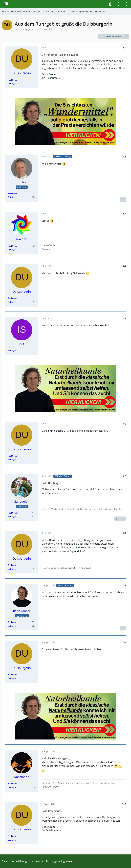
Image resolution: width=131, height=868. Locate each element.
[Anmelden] (118, 4)
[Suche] (110, 4)
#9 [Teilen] (124, 585)
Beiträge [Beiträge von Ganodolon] (12, 517)
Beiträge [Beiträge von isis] (12, 351)
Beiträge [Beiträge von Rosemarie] (12, 787)
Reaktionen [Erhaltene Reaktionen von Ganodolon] (13, 513)
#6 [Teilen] (124, 424)
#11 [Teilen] (124, 751)
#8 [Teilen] (124, 533)
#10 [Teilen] (124, 642)
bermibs (73, 568)
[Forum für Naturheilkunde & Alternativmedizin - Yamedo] (6, 4)
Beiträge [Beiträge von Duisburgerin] (12, 84)
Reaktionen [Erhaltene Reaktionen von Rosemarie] (13, 784)
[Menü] (127, 4)
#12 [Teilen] (124, 804)
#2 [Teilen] (124, 157)
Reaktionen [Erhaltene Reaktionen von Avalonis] (13, 246)
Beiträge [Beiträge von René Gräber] (12, 626)
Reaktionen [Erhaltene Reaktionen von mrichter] (13, 193)
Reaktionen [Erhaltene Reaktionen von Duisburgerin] (13, 80)
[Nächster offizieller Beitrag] (123, 199)
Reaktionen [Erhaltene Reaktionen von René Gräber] (13, 622)
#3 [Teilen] (124, 214)
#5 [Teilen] (124, 318)
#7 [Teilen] (124, 476)
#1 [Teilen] (124, 48)
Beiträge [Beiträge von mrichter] (12, 197)
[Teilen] (126, 37)
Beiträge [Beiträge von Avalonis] (12, 250)
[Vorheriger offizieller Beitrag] (117, 519)
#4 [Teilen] (124, 266)
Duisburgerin (26, 29)
